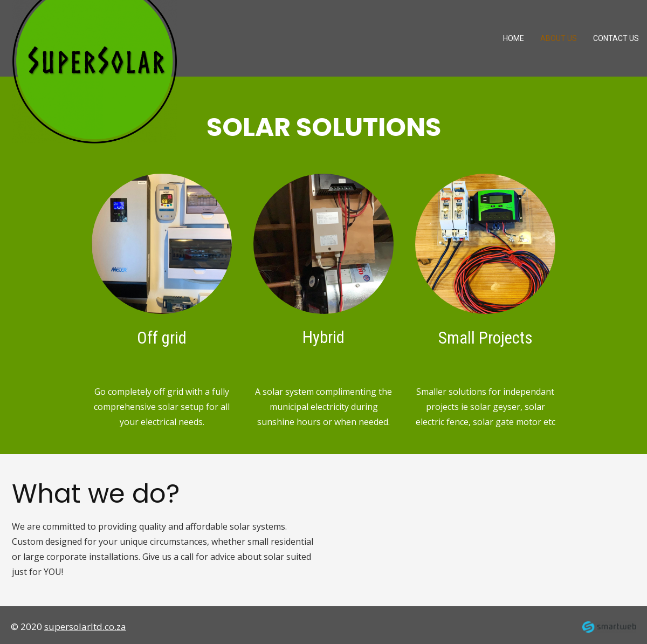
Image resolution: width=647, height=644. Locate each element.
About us (559, 38)
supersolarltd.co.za (85, 626)
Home (514, 38)
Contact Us (616, 38)
